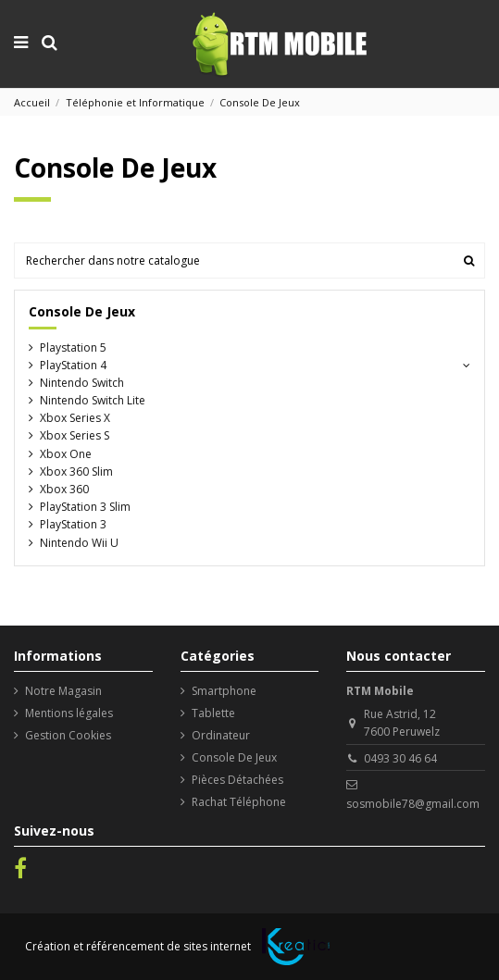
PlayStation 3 (73, 524)
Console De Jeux (82, 311)
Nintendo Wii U (79, 543)
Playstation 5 (73, 347)
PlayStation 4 (73, 365)
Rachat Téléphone (239, 802)
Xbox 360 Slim (76, 471)
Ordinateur (221, 735)
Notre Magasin (63, 691)
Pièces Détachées (237, 780)
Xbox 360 (64, 489)
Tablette (213, 713)
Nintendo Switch (82, 383)
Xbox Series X (75, 418)
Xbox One (66, 454)
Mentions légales (69, 713)
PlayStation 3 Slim (85, 507)
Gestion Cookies (68, 735)
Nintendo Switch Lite (93, 400)
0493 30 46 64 (400, 758)
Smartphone (224, 691)
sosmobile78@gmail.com (413, 804)
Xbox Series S (75, 435)
